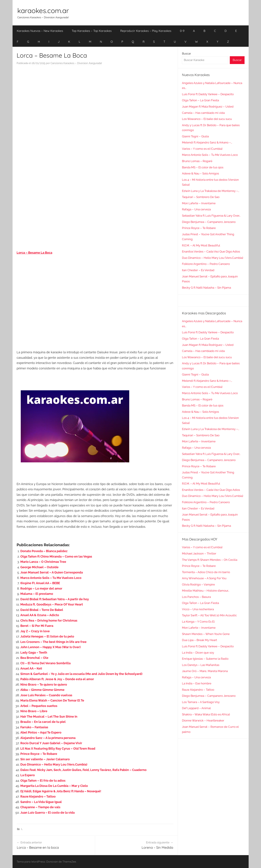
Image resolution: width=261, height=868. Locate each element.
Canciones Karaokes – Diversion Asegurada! (76, 63)
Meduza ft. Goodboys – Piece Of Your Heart (52, 604)
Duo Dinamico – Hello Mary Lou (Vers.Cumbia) (54, 764)
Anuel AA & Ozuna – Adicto (40, 615)
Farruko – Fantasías (34, 727)
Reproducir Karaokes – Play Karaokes (146, 31)
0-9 (182, 31)
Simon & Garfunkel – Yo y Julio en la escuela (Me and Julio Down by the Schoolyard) (81, 674)
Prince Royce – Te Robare (39, 754)
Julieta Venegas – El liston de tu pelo (47, 636)
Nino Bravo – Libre (34, 711)
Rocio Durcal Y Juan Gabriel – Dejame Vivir (51, 743)
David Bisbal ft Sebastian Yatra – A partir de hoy (55, 599)
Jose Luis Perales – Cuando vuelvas (46, 695)
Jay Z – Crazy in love (35, 631)
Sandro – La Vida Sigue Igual (41, 802)
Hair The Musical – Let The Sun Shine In (49, 717)
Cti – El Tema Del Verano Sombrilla (45, 663)
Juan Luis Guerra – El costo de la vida (47, 813)
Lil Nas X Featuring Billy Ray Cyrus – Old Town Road (58, 749)
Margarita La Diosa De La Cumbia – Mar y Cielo (54, 786)
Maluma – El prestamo (37, 594)
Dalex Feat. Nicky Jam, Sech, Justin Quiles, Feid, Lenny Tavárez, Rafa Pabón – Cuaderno (83, 770)
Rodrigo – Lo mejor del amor (41, 588)
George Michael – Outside (39, 567)
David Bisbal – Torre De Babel (42, 610)
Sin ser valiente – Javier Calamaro (45, 759)
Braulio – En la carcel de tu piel (43, 722)
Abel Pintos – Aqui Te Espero (41, 732)
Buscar (186, 54)
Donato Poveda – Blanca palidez (44, 551)
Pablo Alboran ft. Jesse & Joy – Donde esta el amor (57, 679)
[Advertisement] (95, 102)
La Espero (28, 775)
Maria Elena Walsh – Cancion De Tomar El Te (52, 700)
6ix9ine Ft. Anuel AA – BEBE (40, 583)
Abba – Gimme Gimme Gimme (42, 690)
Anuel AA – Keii (31, 668)
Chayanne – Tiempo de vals (40, 807)
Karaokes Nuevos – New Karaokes (40, 31)
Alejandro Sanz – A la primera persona (48, 738)
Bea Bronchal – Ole (34, 658)
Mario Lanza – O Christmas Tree (43, 562)
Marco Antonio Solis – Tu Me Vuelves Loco (51, 578)
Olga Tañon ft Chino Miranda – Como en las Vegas (56, 556)
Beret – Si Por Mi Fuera (37, 626)
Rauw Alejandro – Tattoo (38, 796)
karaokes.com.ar (43, 11)
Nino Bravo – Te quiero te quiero (44, 684)
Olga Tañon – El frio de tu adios (43, 781)
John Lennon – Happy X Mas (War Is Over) (51, 647)
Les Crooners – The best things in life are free (53, 642)
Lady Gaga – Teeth (34, 652)
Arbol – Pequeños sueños (39, 706)
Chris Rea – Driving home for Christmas (49, 620)
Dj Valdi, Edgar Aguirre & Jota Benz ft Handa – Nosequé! (61, 791)
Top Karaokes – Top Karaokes (92, 31)
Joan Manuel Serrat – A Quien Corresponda (52, 572)
